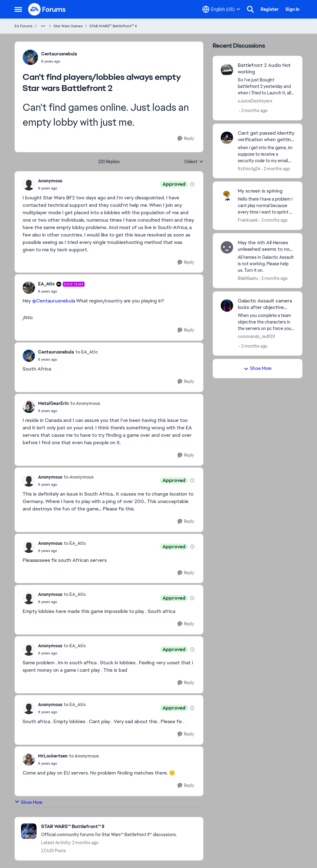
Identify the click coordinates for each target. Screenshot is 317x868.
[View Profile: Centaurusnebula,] (30, 57)
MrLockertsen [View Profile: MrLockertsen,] (53, 756)
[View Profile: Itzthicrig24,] (227, 138)
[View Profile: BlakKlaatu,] (227, 247)
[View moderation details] (192, 184)
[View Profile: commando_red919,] (227, 306)
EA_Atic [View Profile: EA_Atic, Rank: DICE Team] (46, 284)
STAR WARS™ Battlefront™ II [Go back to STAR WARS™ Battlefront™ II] (113, 26)
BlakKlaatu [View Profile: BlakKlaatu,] (248, 278)
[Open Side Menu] (18, 9)
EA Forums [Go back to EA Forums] (24, 26)
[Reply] (186, 139)
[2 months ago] (253, 111)
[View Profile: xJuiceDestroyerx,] (227, 70)
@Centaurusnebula (54, 301)
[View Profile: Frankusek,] (227, 196)
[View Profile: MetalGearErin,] (29, 407)
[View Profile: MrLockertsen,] (29, 759)
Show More (28, 802)
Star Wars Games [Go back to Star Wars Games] (68, 26)
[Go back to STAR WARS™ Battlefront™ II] (109, 827)
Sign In (292, 9)
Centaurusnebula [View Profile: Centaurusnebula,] (59, 54)
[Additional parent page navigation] (43, 26)
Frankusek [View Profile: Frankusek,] (248, 220)
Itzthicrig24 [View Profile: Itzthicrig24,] (249, 168)
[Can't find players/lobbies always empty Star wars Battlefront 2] (50, 188)
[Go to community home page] (47, 9)
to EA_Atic (87, 352)
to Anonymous (85, 403)
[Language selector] (221, 9)
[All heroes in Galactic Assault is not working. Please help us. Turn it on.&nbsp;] (266, 264)
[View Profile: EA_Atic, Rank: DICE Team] (29, 288)
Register (270, 9)
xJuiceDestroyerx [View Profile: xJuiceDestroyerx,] (255, 101)
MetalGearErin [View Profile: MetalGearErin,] (53, 403)
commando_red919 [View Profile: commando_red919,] (256, 336)
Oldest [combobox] (194, 162)
